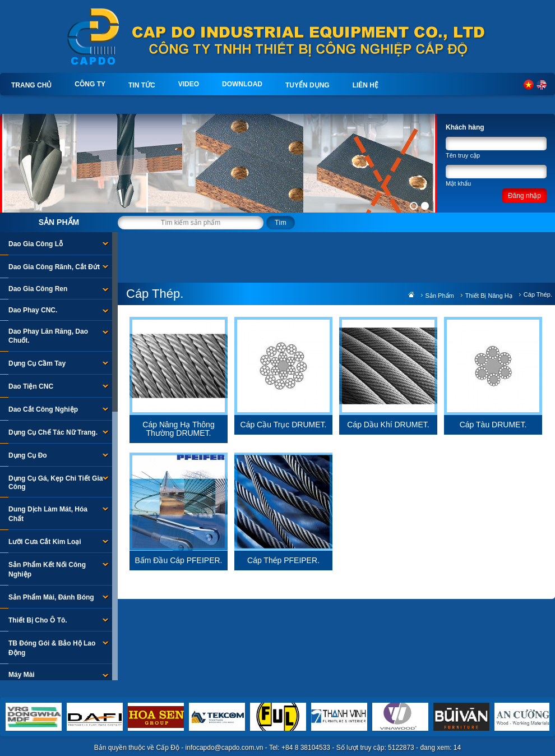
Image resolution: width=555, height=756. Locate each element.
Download (242, 84)
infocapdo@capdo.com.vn (225, 748)
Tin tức (142, 85)
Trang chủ (31, 85)
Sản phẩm (59, 222)
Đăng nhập (524, 196)
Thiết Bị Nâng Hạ (489, 296)
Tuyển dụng (307, 85)
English (542, 85)
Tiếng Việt (529, 85)
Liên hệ (366, 85)
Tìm (281, 223)
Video (189, 84)
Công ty (90, 84)
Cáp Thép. (538, 294)
